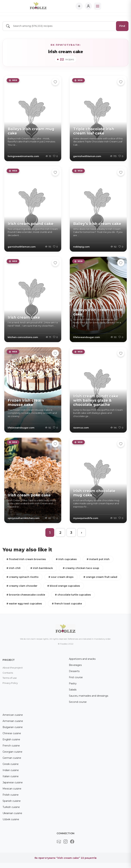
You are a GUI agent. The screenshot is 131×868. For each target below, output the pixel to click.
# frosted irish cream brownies (26, 559)
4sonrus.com (81, 428)
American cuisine (13, 715)
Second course (78, 702)
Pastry (73, 683)
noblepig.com (81, 247)
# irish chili (13, 568)
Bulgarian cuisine (13, 727)
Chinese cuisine (12, 733)
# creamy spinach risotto (23, 577)
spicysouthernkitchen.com (24, 518)
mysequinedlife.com (86, 518)
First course (76, 677)
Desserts (74, 671)
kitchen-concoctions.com (23, 337)
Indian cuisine (11, 770)
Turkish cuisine (11, 807)
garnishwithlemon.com (87, 156)
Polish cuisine (11, 795)
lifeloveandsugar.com (87, 337)
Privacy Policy (10, 683)
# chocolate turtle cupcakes (73, 595)
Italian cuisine (11, 776)
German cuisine (12, 758)
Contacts (8, 673)
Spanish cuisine (12, 801)
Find (122, 26)
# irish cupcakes (66, 559)
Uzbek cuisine (11, 819)
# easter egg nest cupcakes (24, 604)
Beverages (75, 665)
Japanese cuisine (13, 782)
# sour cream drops (61, 577)
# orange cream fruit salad (100, 577)
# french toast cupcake (67, 604)
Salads (73, 690)
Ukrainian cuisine (12, 813)
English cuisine (11, 739)
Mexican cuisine (12, 789)
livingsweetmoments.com (23, 156)
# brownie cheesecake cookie (26, 595)
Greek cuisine (11, 764)
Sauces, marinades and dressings (89, 696)
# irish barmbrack (42, 568)
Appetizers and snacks (82, 659)
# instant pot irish (98, 559)
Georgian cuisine (12, 752)
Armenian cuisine (13, 721)
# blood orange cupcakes (64, 586)
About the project (13, 668)
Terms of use (10, 678)
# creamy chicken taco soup (81, 568)
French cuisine (11, 746)
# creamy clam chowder (22, 586)
